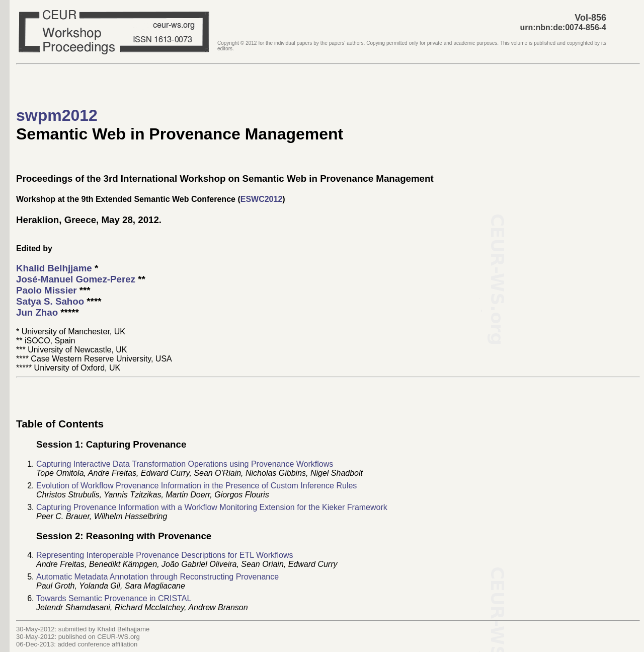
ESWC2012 (262, 199)
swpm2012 (57, 115)
